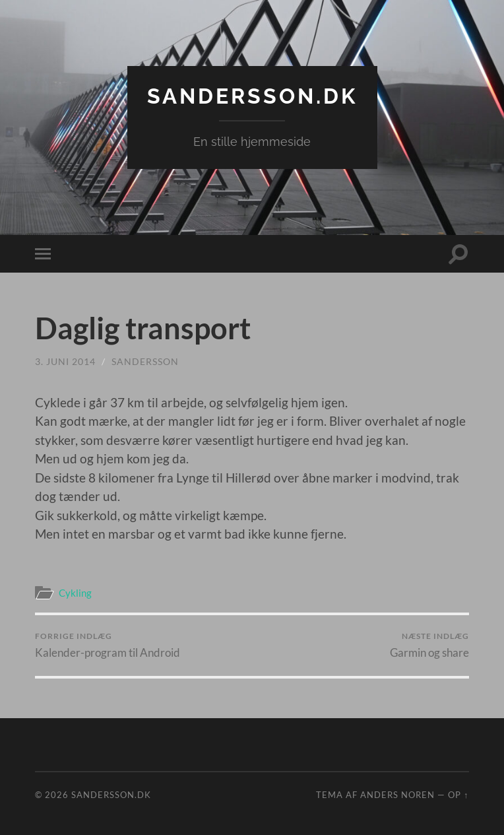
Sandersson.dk (252, 96)
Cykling (75, 593)
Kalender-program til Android (108, 645)
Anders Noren (397, 795)
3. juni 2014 (65, 361)
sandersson (145, 361)
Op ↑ (458, 795)
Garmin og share (429, 645)
